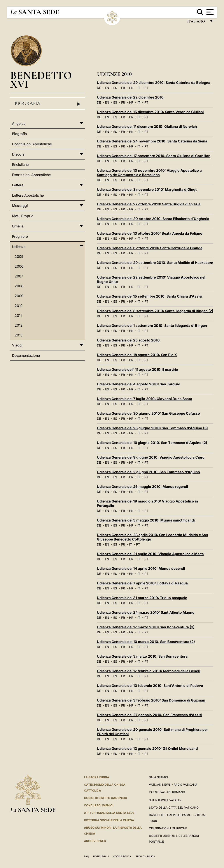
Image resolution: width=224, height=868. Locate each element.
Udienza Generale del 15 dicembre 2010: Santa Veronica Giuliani (150, 112)
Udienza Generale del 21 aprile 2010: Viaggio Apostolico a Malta (150, 554)
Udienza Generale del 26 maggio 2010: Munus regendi (142, 487)
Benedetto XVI (41, 80)
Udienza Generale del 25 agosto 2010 (128, 340)
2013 (19, 335)
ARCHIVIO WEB (95, 841)
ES (115, 88)
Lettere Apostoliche (28, 195)
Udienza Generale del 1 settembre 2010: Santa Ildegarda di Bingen (152, 326)
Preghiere (20, 236)
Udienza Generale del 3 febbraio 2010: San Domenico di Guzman (151, 700)
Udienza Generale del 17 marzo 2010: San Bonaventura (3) (146, 627)
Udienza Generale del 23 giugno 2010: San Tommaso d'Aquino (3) (152, 428)
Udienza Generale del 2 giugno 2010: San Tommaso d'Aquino (148, 472)
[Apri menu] (209, 12)
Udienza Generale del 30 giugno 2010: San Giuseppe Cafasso (148, 413)
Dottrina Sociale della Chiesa (109, 820)
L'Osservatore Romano (167, 792)
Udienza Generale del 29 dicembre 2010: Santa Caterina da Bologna (154, 83)
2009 (19, 296)
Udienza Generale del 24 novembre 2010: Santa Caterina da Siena (152, 141)
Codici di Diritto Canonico (106, 798)
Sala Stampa (159, 777)
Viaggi (17, 345)
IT (139, 88)
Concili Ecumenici (99, 805)
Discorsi (19, 154)
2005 (19, 256)
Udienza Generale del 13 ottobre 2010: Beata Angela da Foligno (150, 233)
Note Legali (101, 856)
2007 (19, 276)
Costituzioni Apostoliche (32, 144)
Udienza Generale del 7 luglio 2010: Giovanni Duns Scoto (145, 399)
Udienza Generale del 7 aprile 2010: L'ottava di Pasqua (142, 583)
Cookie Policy (122, 856)
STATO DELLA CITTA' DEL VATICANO (174, 807)
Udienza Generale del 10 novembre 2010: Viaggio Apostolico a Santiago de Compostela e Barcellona (149, 173)
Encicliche (20, 165)
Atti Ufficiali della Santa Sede (109, 813)
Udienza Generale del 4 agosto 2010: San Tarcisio (139, 384)
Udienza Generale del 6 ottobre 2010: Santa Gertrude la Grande (150, 248)
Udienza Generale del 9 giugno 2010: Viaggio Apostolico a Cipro (151, 457)
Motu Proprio (23, 216)
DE (99, 88)
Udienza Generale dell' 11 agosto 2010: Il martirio (137, 369)
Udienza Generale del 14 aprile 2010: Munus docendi (141, 568)
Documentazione (26, 355)
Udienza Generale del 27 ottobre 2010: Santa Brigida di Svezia (149, 204)
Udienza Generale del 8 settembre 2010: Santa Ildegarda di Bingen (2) (155, 311)
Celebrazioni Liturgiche (168, 828)
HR (131, 88)
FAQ (86, 856)
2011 (18, 315)
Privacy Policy (145, 856)
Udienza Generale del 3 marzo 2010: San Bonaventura (142, 656)
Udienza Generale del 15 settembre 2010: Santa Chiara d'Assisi (150, 296)
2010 (19, 306)
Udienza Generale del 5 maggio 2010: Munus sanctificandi (146, 520)
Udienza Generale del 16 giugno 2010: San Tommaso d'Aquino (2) (152, 443)
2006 (19, 266)
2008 (19, 286)
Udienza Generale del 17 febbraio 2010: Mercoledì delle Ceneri (149, 671)
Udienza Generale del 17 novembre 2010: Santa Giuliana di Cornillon (154, 156)
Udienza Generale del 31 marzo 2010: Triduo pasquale (142, 598)
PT (146, 88)
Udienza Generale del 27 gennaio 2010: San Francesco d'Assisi (150, 715)
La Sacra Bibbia (97, 777)
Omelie (18, 226)
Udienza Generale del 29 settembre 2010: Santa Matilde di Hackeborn (155, 263)
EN (107, 88)
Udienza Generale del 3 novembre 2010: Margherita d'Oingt (147, 189)
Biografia (48, 104)
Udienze (19, 247)
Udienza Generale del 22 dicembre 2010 (130, 97)
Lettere (18, 185)
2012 (19, 325)
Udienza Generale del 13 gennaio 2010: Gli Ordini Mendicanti (147, 748)
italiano (197, 22)
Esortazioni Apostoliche (31, 175)
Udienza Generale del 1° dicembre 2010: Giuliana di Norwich (147, 126)
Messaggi (20, 206)
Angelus (19, 123)
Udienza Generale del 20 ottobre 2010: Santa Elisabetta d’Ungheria (153, 219)
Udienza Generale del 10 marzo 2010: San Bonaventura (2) (146, 642)
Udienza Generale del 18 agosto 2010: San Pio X (137, 355)
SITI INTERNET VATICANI (166, 800)
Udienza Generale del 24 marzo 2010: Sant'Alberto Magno (146, 612)
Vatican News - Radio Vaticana (173, 785)
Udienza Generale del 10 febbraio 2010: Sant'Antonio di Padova (150, 686)
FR (123, 88)
